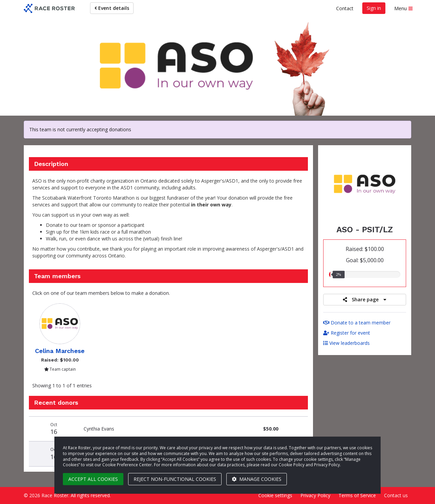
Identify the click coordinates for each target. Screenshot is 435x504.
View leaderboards (346, 343)
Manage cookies (257, 479)
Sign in (374, 8)
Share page (365, 299)
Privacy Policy (315, 495)
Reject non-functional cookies (175, 479)
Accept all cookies (93, 479)
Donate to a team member (357, 323)
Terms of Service (357, 495)
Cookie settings (275, 495)
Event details (112, 8)
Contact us (396, 495)
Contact (345, 8)
